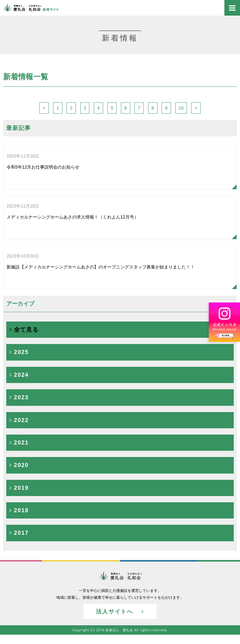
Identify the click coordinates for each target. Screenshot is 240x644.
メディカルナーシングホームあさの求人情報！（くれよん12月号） (72, 209)
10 (181, 108)
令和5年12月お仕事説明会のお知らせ (43, 159)
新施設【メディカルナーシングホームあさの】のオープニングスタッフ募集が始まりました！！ (101, 259)
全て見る (24, 330)
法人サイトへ (120, 612)
